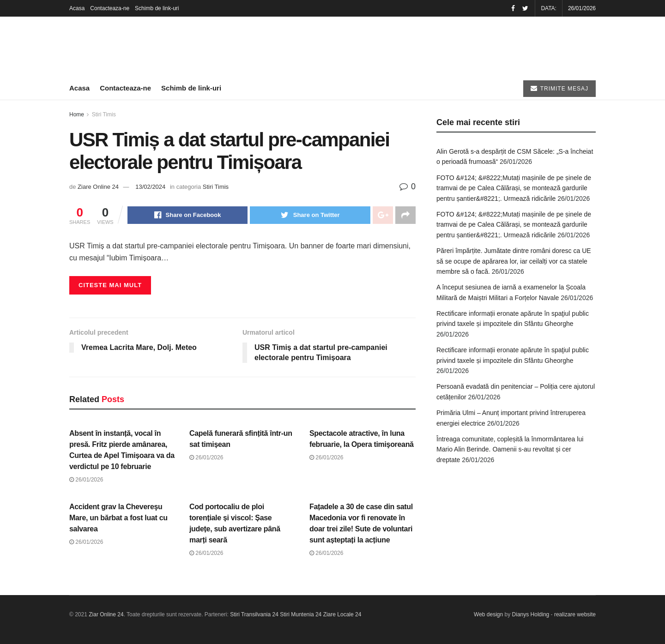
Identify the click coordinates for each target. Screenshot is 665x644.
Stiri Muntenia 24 (301, 614)
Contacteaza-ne (110, 8)
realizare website (575, 614)
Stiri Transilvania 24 (254, 614)
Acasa (77, 8)
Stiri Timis (104, 114)
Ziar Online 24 (106, 614)
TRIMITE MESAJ (559, 88)
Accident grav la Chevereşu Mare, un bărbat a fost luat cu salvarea (118, 518)
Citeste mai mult (110, 285)
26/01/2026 (86, 480)
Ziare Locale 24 (342, 614)
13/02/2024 (150, 187)
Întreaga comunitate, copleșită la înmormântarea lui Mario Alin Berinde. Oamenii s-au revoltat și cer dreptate (510, 449)
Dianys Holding (531, 614)
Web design (488, 614)
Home (77, 114)
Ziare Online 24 (98, 187)
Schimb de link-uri (157, 8)
